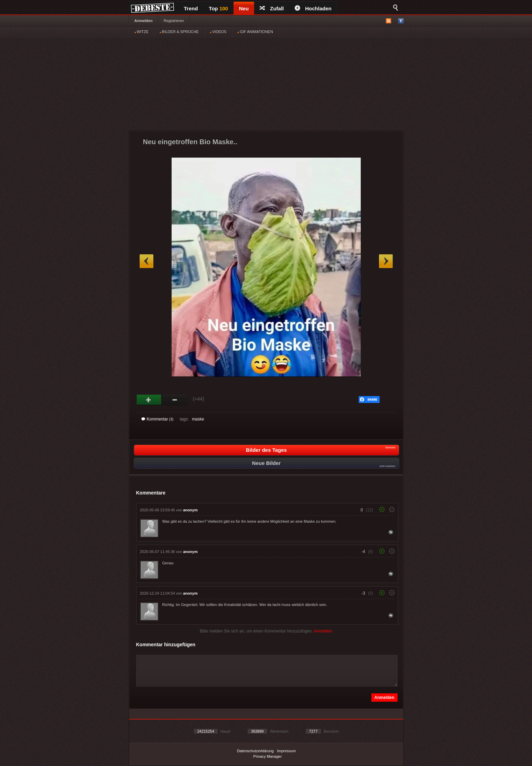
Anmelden (144, 21)
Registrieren (174, 21)
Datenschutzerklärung (255, 751)
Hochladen (313, 8)
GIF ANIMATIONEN (255, 32)
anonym (191, 510)
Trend (191, 8)
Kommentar (158, 419)
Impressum (286, 751)
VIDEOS (218, 32)
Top (218, 8)
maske (198, 419)
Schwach (175, 400)
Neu (244, 8)
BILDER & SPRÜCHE (179, 32)
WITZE (142, 32)
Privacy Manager (268, 756)
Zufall (272, 8)
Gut (149, 400)
